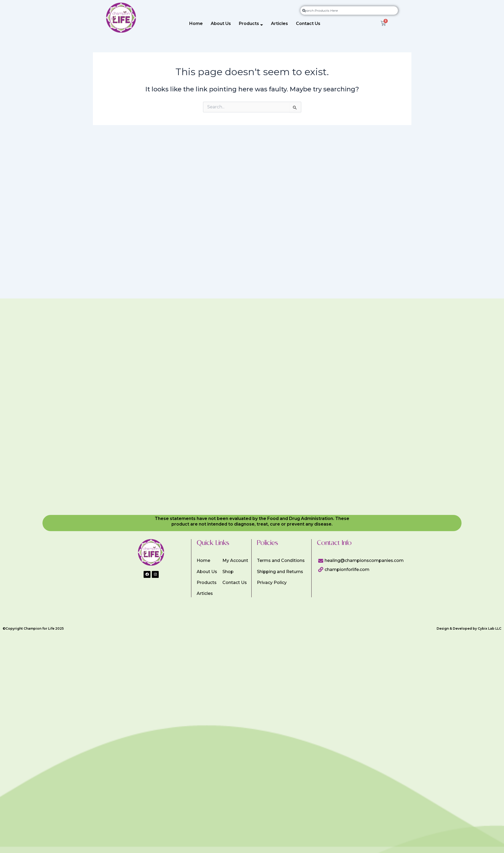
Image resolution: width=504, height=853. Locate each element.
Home (196, 24)
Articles (279, 24)
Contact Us (308, 24)
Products (251, 24)
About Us (221, 24)
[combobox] (349, 10)
